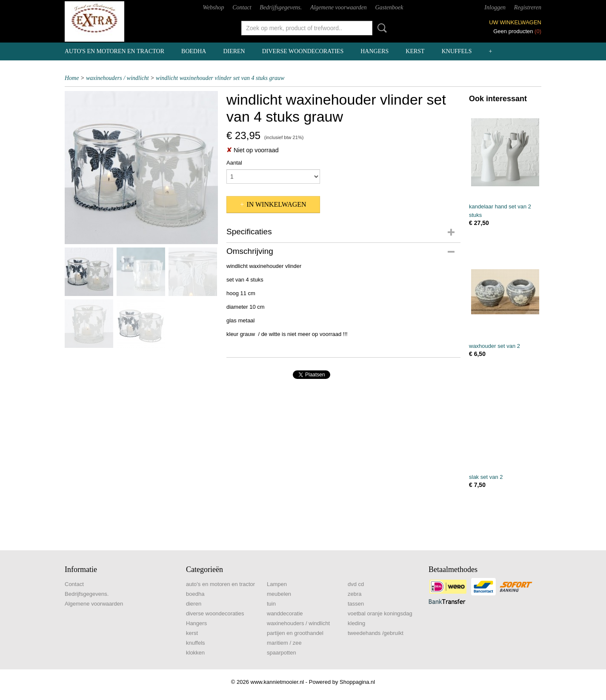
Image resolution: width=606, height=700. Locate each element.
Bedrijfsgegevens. (281, 7)
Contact (242, 7)
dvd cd (356, 584)
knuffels (457, 51)
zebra (355, 594)
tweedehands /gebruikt (376, 633)
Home (72, 78)
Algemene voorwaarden (339, 7)
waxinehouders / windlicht (117, 78)
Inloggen (495, 7)
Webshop (214, 7)
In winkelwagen (276, 204)
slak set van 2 (486, 477)
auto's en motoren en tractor (114, 51)
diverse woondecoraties (303, 51)
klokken (195, 653)
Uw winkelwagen (515, 22)
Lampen (277, 584)
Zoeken (380, 28)
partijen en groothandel (295, 633)
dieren (234, 51)
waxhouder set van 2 (495, 346)
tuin (271, 604)
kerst (415, 51)
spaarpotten (282, 653)
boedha (194, 51)
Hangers (374, 51)
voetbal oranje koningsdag (380, 613)
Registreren (528, 7)
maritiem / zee (284, 643)
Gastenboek (389, 7)
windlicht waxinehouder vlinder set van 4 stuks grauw (220, 78)
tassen (356, 604)
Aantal (234, 163)
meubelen (279, 594)
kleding (356, 623)
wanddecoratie (285, 613)
